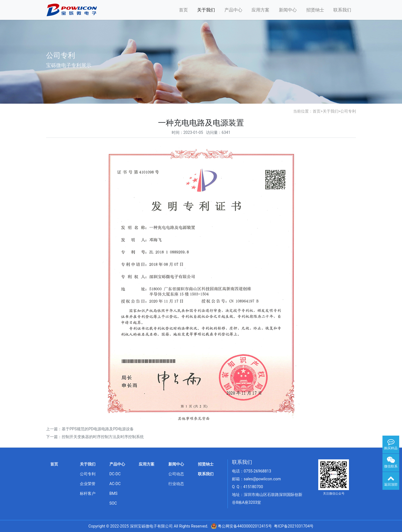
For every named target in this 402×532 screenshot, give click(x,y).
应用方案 (260, 10)
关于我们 (206, 10)
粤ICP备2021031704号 (294, 526)
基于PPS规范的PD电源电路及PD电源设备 (98, 429)
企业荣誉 (88, 484)
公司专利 (348, 111)
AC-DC (115, 484)
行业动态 (176, 484)
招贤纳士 (315, 10)
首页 (183, 10)
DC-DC (115, 474)
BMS (113, 493)
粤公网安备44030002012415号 (244, 526)
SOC (113, 503)
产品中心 (233, 10)
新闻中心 (288, 10)
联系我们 (342, 10)
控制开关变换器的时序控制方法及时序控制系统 (103, 437)
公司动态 (176, 474)
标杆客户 (88, 493)
